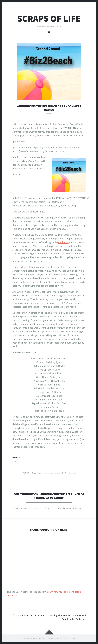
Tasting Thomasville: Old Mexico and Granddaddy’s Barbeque (69, 617)
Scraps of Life (49, 19)
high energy (42, 473)
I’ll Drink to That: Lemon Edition (29, 615)
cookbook (63, 242)
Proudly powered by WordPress (34, 638)
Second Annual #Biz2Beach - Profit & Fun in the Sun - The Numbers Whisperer (51, 508)
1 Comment (72, 473)
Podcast (49, 114)
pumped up (52, 473)
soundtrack (62, 473)
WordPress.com (70, 638)
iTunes (66, 435)
